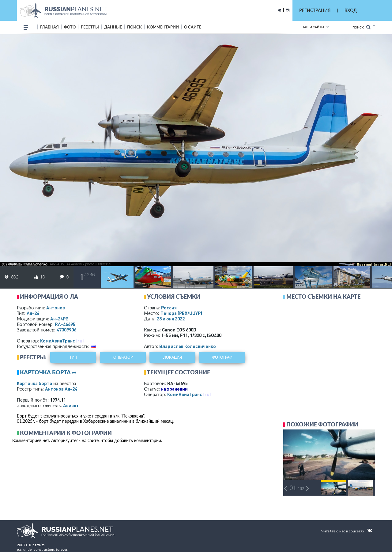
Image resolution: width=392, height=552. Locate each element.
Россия (169, 308)
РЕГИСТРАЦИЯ (315, 10)
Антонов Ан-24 (61, 389)
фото (70, 27)
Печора (181, 313)
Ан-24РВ (59, 319)
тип (73, 357)
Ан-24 (33, 313)
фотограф (222, 357)
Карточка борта (34, 383)
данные (113, 27)
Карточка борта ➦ (48, 372)
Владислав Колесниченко (188, 346)
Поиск (362, 27)
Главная (49, 27)
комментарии (163, 27)
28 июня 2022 (171, 319)
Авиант (71, 405)
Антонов (56, 308)
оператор (123, 357)
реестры (90, 27)
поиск (134, 27)
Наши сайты (313, 27)
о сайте (193, 27)
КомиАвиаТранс (58, 341)
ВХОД (351, 10)
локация (173, 357)
